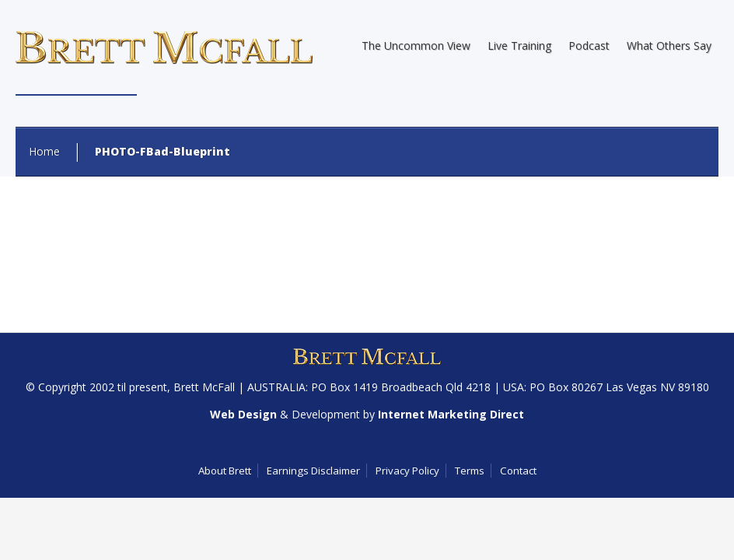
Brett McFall (204, 387)
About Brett (225, 471)
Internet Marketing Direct (451, 414)
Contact (518, 471)
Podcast (589, 45)
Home (44, 151)
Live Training (519, 45)
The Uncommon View (416, 45)
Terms (470, 471)
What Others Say (669, 45)
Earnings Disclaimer (313, 471)
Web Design (243, 414)
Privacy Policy (407, 471)
